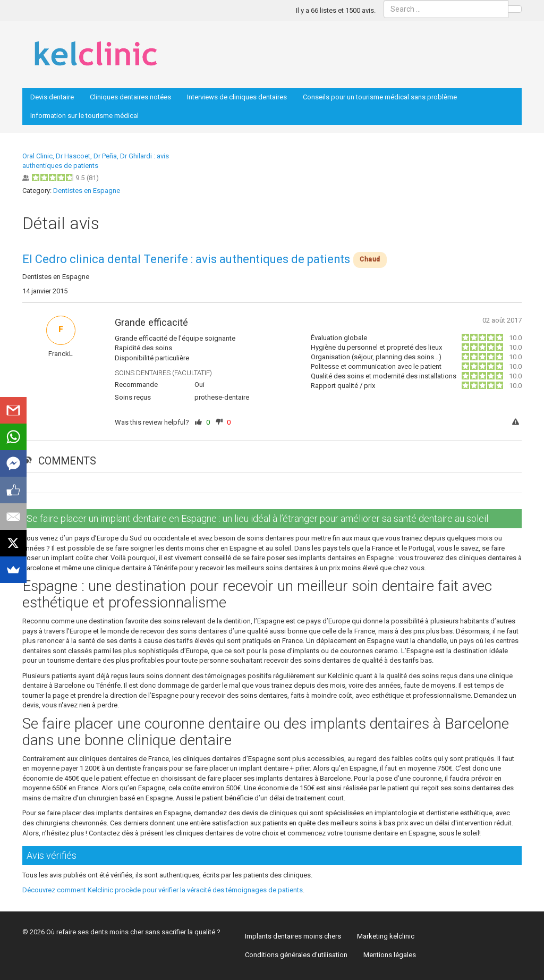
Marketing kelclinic (386, 936)
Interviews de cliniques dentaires (237, 97)
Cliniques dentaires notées (130, 97)
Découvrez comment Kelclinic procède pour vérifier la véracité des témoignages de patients (163, 890)
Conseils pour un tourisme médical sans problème (380, 97)
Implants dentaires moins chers (293, 936)
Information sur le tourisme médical (84, 116)
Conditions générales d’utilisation (296, 955)
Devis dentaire (52, 97)
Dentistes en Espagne (87, 191)
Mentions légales (390, 955)
